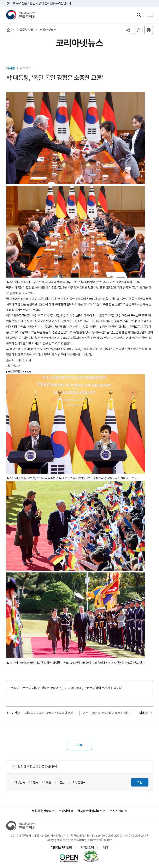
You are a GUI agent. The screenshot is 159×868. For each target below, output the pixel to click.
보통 (49, 782)
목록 (79, 745)
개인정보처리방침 (61, 848)
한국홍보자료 (25, 30)
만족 (36, 782)
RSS (105, 848)
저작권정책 (87, 848)
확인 (140, 782)
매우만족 (20, 782)
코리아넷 (64, 811)
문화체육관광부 (42, 811)
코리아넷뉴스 (48, 30)
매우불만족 (79, 782)
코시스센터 (117, 811)
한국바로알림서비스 (90, 811)
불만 (62, 782)
